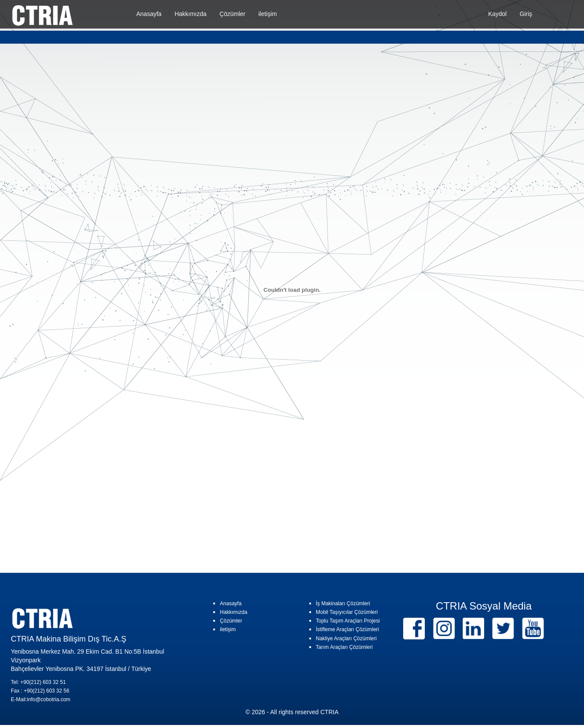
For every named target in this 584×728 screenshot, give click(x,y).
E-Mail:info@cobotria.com (41, 699)
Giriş (526, 14)
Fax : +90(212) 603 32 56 (40, 691)
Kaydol (497, 14)
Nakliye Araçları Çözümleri (346, 639)
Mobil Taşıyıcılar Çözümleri (347, 612)
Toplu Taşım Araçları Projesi (348, 621)
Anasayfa (149, 14)
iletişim (268, 14)
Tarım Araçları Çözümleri (344, 647)
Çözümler (232, 14)
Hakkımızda (190, 14)
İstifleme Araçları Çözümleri (347, 629)
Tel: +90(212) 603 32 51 (38, 682)
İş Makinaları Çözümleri (343, 603)
